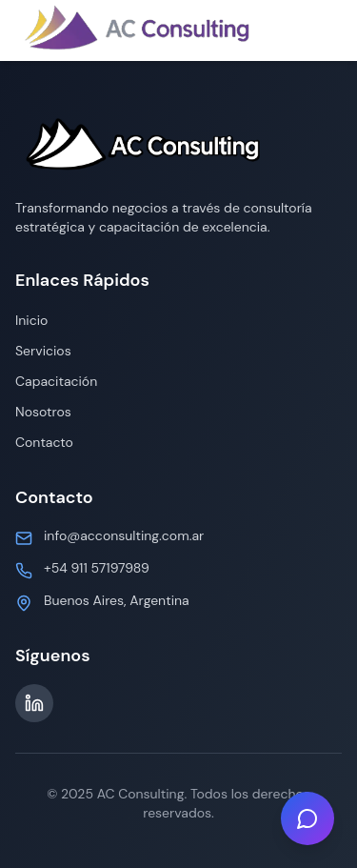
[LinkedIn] (34, 703)
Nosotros (43, 412)
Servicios (43, 351)
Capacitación (56, 381)
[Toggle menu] (323, 30)
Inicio (31, 320)
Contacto (44, 442)
